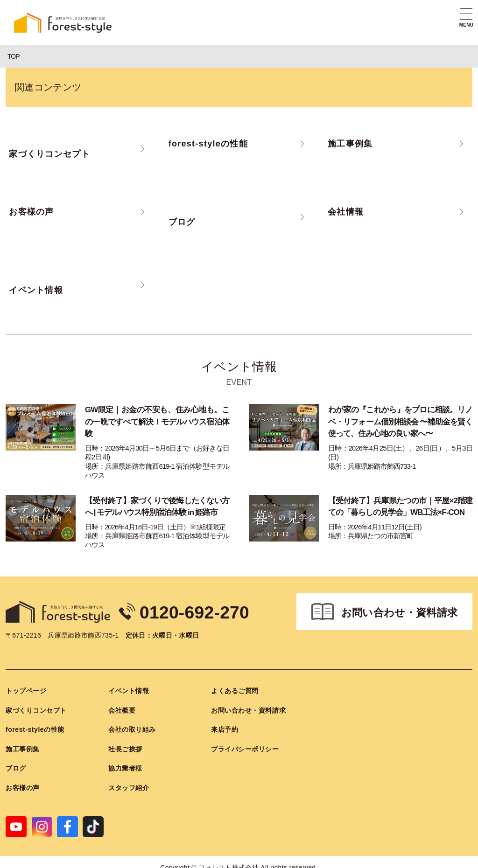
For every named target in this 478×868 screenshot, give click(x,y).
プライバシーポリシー (245, 747)
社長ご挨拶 (125, 747)
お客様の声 (23, 785)
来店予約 (225, 727)
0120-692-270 (206, 609)
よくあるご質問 (235, 688)
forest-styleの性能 (35, 727)
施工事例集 (23, 747)
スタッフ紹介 (129, 785)
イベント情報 (129, 688)
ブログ (16, 766)
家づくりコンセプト (36, 708)
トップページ (26, 688)
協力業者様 (125, 766)
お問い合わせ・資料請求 (400, 611)
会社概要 (122, 708)
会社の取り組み (132, 727)
